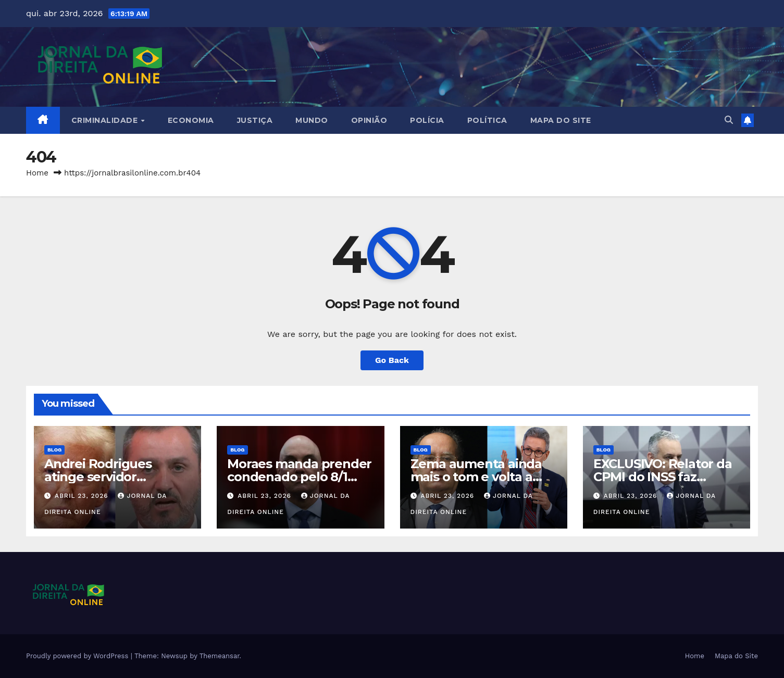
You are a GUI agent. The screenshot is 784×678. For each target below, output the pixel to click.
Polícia (427, 120)
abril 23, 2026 (83, 496)
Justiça (255, 120)
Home (37, 173)
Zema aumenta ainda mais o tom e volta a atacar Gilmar (476, 477)
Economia (191, 120)
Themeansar (220, 656)
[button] (729, 120)
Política (487, 120)
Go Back (392, 360)
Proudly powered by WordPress (78, 656)
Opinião (369, 120)
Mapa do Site (561, 120)
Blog (54, 450)
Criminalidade (106, 120)
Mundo (312, 120)
